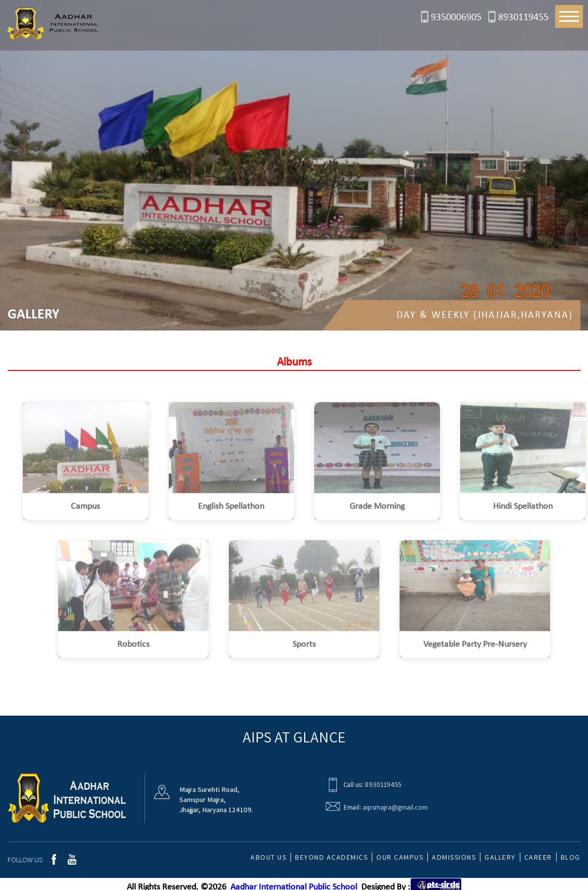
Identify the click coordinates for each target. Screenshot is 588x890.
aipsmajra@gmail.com (395, 807)
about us (268, 857)
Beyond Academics (331, 857)
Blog (571, 857)
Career (538, 857)
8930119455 (523, 18)
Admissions (454, 857)
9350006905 (456, 18)
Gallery (500, 857)
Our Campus (400, 857)
